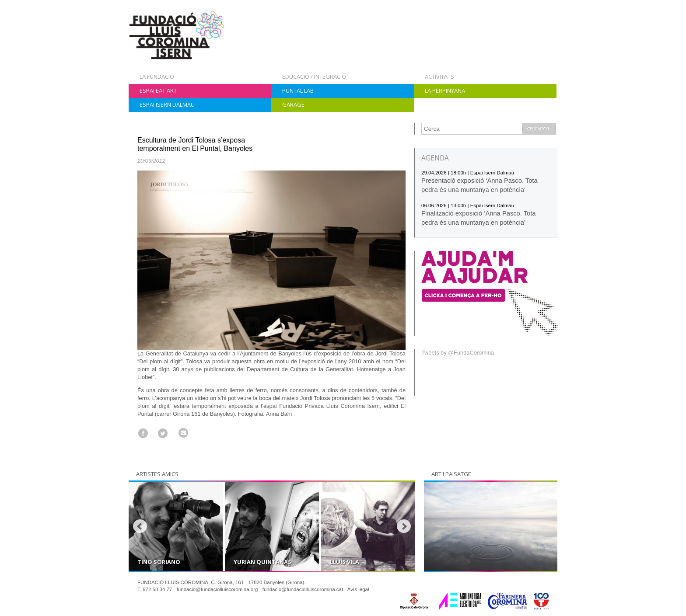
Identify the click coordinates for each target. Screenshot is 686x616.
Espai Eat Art (158, 90)
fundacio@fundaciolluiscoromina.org (217, 589)
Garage (293, 104)
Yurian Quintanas (262, 562)
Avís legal (358, 589)
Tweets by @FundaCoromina (458, 353)
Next (404, 526)
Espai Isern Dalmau (167, 104)
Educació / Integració (314, 77)
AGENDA (435, 158)
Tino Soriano (159, 562)
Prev (140, 526)
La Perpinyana (445, 90)
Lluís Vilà (345, 562)
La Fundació (157, 77)
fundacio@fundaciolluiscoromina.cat (303, 589)
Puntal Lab (298, 90)
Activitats (439, 77)
